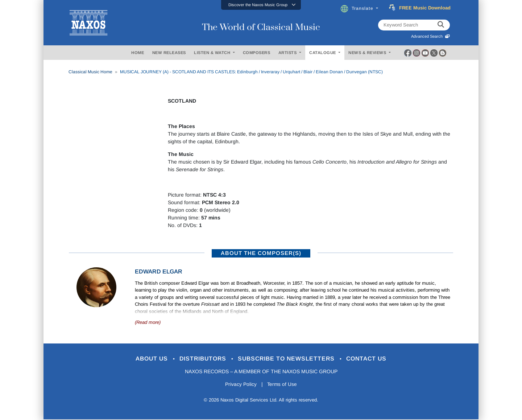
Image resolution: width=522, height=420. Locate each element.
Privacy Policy (240, 385)
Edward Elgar (159, 271)
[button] (261, 5)
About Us (146, 359)
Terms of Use (283, 385)
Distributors (201, 359)
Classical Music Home (90, 72)
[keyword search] (441, 25)
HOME (138, 53)
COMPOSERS (257, 53)
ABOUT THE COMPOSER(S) (261, 253)
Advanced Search (430, 36)
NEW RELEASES (169, 53)
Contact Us (373, 359)
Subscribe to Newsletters (289, 359)
